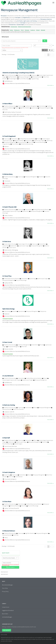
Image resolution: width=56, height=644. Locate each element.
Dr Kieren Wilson (7, 104)
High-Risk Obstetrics (12, 77)
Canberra (33, 30)
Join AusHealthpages (7, 617)
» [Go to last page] (53, 55)
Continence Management (31, 106)
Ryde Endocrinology (8, 309)
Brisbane (27, 30)
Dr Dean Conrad (7, 342)
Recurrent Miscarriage (23, 79)
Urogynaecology (34, 79)
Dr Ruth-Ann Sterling (9, 405)
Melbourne (17, 30)
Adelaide (43, 30)
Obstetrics (41, 177)
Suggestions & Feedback (8, 610)
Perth (22, 30)
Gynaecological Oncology (9, 244)
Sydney (11, 30)
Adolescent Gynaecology (23, 75)
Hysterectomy (28, 140)
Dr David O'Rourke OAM (9, 207)
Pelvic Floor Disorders (18, 409)
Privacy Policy (5, 591)
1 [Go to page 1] (48, 55)
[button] (12, 50)
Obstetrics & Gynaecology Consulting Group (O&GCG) (18, 73)
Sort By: (4, 49)
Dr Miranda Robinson (9, 531)
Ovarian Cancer (11, 248)
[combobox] (21, 41)
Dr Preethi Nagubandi (9, 136)
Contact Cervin (6, 607)
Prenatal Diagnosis (12, 79)
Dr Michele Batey (8, 174)
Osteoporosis (42, 311)
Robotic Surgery (18, 444)
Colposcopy (34, 75)
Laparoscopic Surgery (23, 246)
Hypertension (21, 311)
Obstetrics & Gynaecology (24, 27)
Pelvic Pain (30, 142)
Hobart (38, 30)
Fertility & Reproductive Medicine (27, 139)
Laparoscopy (34, 108)
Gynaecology (14, 27)
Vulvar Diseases (15, 144)
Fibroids (16, 108)
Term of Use (5, 588)
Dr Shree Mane (7, 502)
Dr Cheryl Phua (7, 276)
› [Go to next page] (52, 55)
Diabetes (14, 311)
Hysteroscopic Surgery (39, 140)
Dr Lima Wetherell (8, 376)
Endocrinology (7, 311)
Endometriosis (42, 106)
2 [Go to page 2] (50, 55)
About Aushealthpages (7, 585)
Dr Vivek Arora (7, 242)
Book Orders (5, 614)
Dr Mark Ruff (6, 438)
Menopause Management (24, 77)
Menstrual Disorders (36, 77)
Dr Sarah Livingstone (9, 472)
